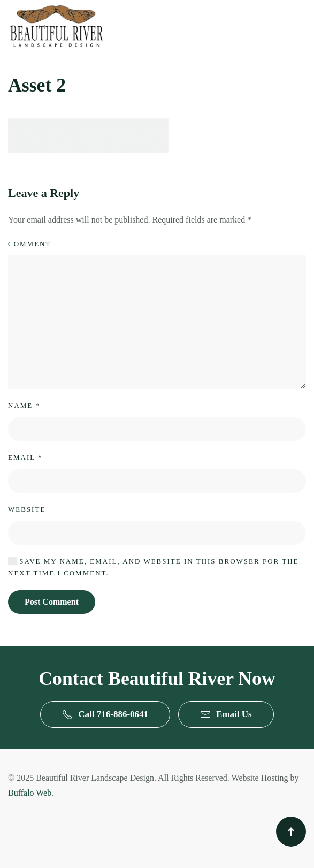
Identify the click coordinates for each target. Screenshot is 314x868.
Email (25, 457)
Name (24, 405)
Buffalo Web (30, 793)
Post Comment (52, 602)
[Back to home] (56, 26)
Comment (29, 244)
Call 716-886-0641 (105, 714)
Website (27, 509)
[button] (291, 832)
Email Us (226, 714)
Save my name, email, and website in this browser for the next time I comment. (154, 567)
